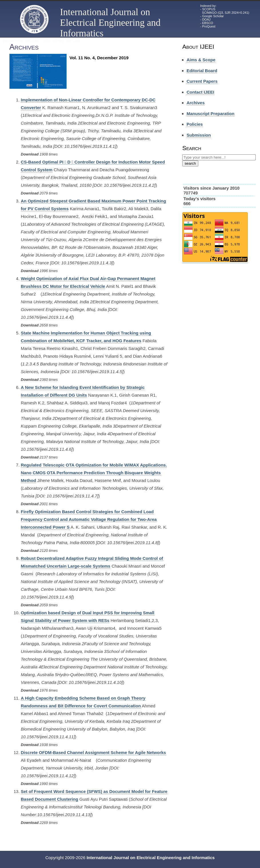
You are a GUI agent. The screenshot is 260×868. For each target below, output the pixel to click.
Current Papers (202, 81)
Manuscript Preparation (211, 114)
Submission (199, 135)
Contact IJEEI (200, 92)
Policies (195, 124)
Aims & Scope (201, 60)
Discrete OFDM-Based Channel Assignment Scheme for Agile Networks (93, 752)
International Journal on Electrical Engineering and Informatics (110, 23)
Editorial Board (202, 71)
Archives (196, 103)
